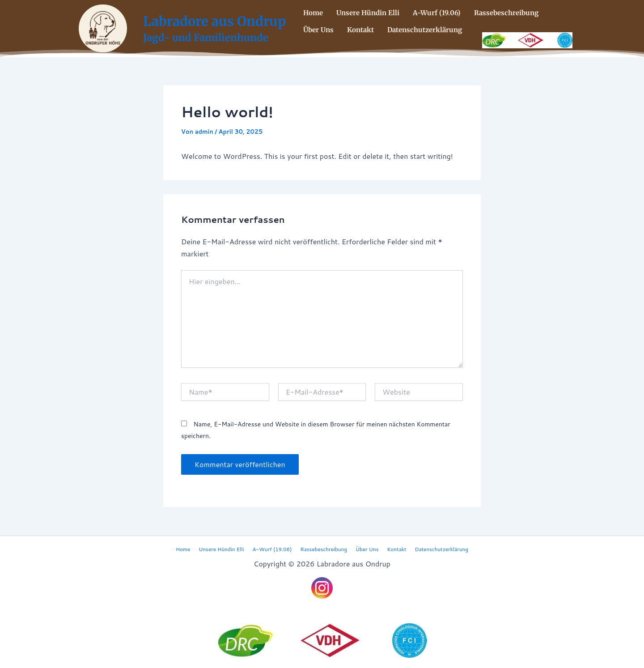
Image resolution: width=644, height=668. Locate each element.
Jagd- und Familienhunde (206, 38)
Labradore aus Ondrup (214, 21)
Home (313, 13)
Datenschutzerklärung (425, 29)
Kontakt (360, 29)
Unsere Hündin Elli (368, 13)
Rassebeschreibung (506, 13)
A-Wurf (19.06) (437, 13)
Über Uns (318, 29)
